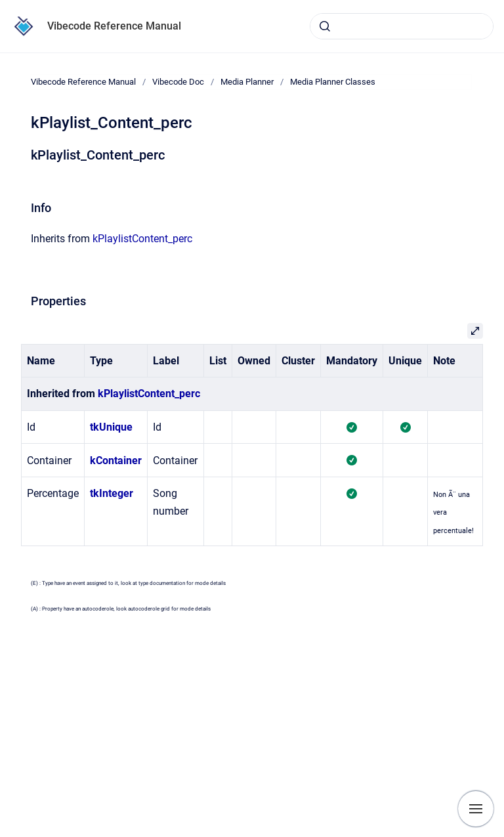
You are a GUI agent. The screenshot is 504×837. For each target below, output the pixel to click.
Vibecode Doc (178, 82)
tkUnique (111, 427)
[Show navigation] (476, 809)
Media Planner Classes (333, 82)
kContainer (116, 461)
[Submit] (325, 26)
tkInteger (112, 493)
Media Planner (247, 82)
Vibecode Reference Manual (114, 26)
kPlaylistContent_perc (142, 239)
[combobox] (402, 26)
